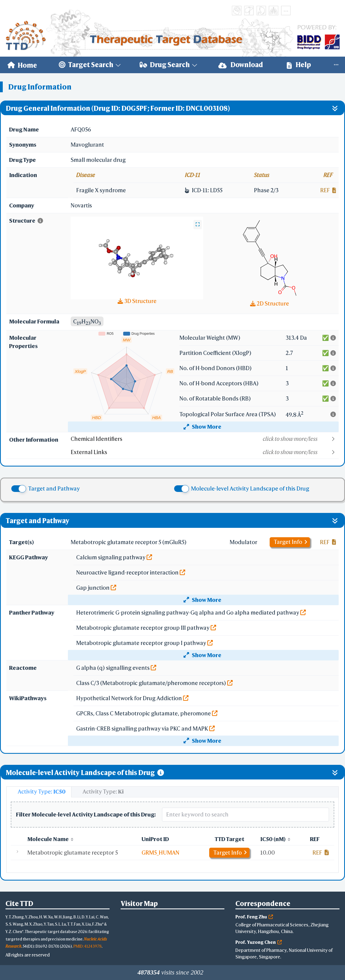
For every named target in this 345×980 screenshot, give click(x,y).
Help (299, 65)
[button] (204, 439)
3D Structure (137, 301)
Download (241, 65)
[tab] (39, 792)
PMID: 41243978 (87, 946)
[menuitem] (22, 65)
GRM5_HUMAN (160, 853)
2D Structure (270, 303)
